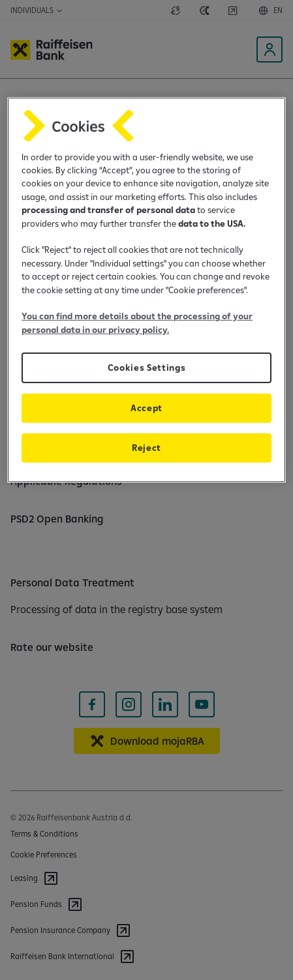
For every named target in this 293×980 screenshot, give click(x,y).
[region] (146, 290)
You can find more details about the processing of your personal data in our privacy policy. (137, 323)
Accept (146, 408)
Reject (146, 448)
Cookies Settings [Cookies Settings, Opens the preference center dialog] (147, 367)
